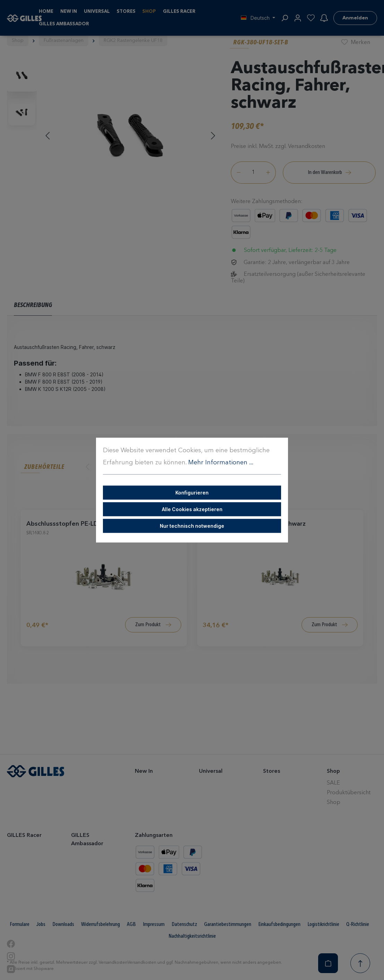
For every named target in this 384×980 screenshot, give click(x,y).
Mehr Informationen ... (221, 463)
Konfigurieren (192, 493)
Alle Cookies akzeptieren (192, 509)
